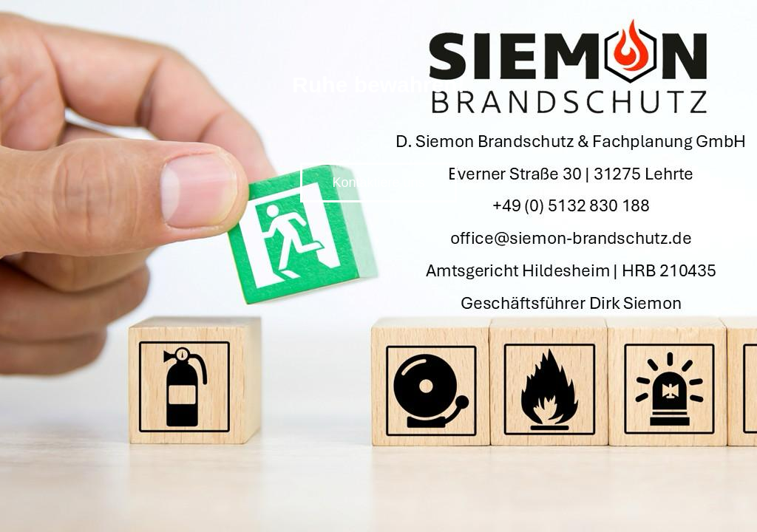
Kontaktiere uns (378, 183)
